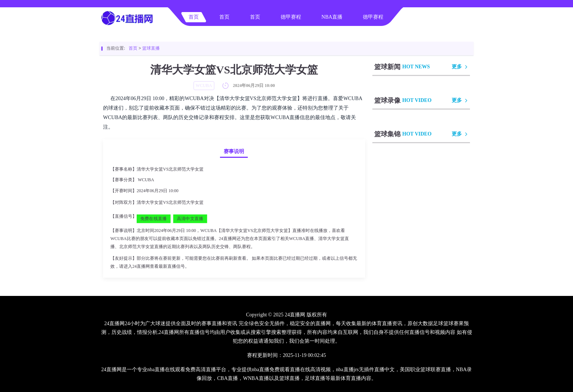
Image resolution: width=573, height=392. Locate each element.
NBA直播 (332, 17)
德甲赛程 (291, 17)
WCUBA (146, 180)
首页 (194, 17)
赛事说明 (234, 151)
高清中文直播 (190, 218)
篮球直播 (151, 48)
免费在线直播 (153, 218)
